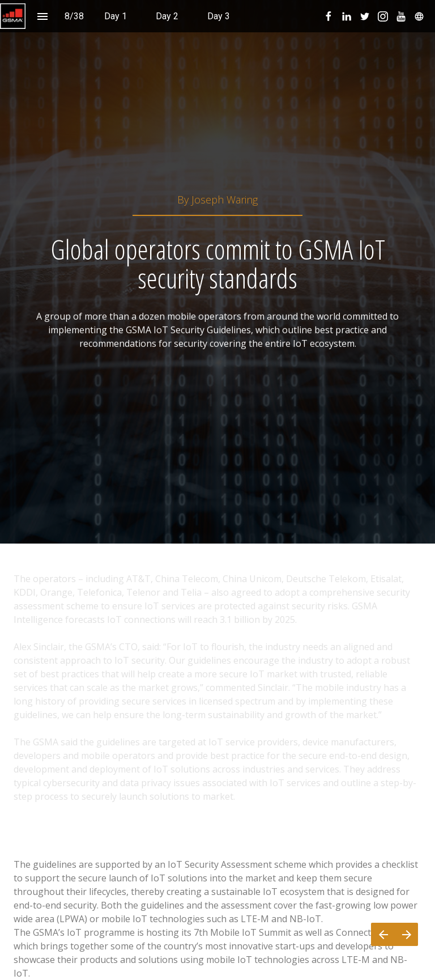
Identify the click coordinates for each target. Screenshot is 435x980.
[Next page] (406, 934)
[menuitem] (116, 16)
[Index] (42, 16)
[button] (13, 16)
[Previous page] (383, 934)
